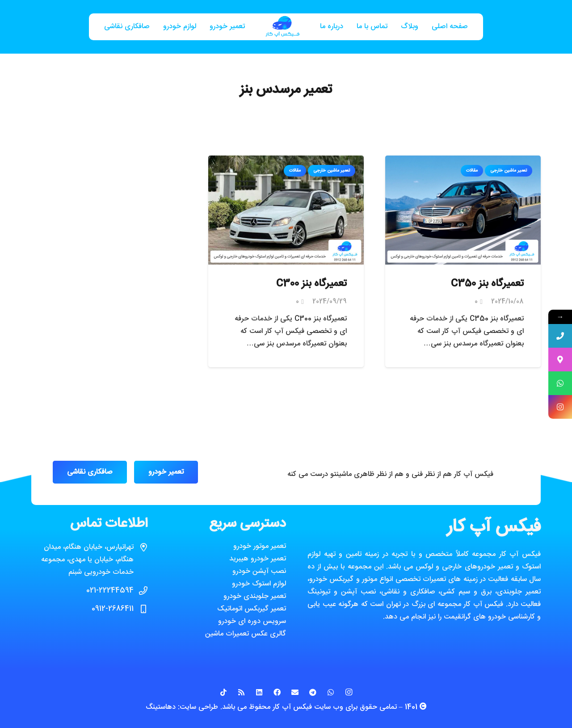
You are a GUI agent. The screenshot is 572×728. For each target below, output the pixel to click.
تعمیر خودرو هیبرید (258, 559)
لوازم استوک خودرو (259, 584)
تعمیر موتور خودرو (260, 546)
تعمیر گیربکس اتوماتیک (252, 609)
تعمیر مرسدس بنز (286, 90)
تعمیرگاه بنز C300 (311, 284)
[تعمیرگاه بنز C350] (463, 162)
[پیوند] (282, 27)
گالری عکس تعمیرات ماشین (246, 634)
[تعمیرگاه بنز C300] (286, 162)
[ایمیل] (295, 692)
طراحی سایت (199, 707)
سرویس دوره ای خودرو (252, 621)
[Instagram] (349, 692)
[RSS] (241, 692)
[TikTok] (223, 692)
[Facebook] (277, 692)
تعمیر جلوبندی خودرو (255, 596)
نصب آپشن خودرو (259, 571)
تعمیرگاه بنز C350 (487, 284)
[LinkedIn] (259, 692)
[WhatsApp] (331, 692)
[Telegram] (313, 692)
